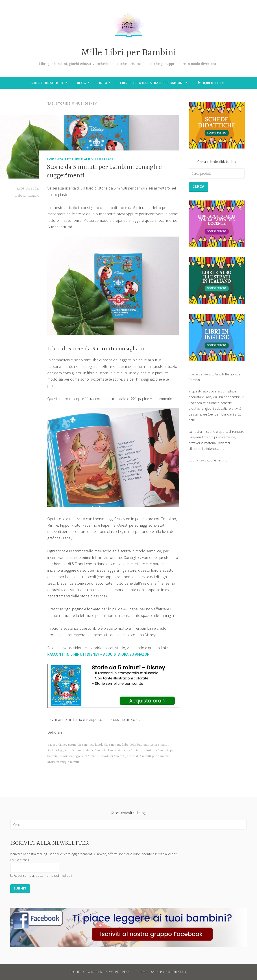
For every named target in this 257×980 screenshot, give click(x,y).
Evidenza (55, 159)
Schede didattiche (47, 83)
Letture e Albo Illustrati (89, 159)
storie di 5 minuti (113, 756)
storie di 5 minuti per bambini (148, 756)
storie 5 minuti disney (101, 750)
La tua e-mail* (21, 860)
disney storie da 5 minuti (76, 745)
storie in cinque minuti (63, 762)
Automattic (177, 972)
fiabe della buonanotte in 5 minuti (146, 745)
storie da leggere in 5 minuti (80, 756)
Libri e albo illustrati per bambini (152, 83)
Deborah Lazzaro (27, 196)
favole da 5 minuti (107, 745)
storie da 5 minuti (130, 750)
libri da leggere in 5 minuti (65, 750)
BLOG (82, 83)
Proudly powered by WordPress (99, 972)
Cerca (199, 187)
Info (104, 83)
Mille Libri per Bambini (129, 53)
